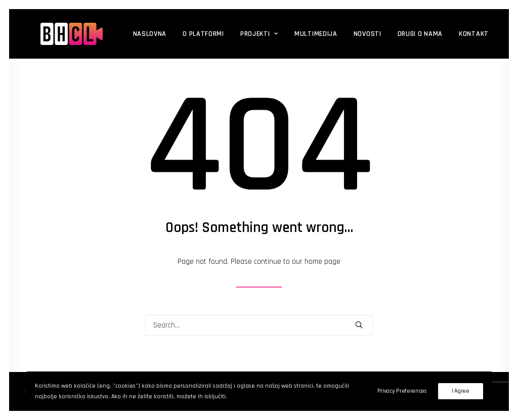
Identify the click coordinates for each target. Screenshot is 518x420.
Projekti (236, 34)
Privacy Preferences (402, 391)
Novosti (345, 34)
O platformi (181, 34)
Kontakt (451, 34)
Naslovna (127, 34)
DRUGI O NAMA (397, 34)
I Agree (461, 391)
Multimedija (293, 34)
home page (322, 262)
